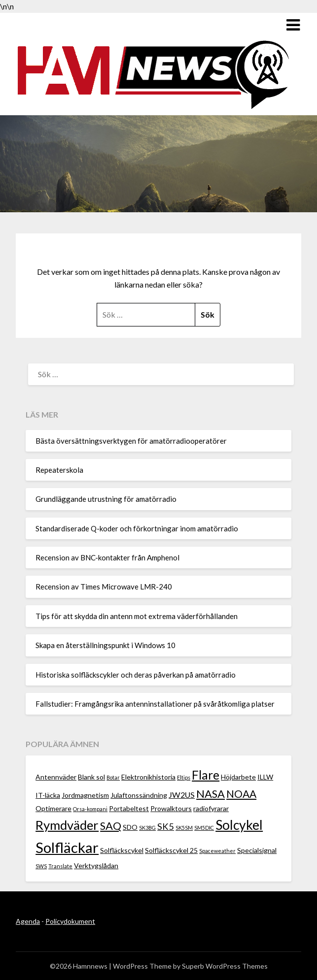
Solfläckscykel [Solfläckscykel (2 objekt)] (122, 850)
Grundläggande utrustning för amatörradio (106, 499)
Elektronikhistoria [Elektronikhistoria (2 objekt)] (148, 777)
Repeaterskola (59, 470)
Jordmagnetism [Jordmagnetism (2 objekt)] (85, 795)
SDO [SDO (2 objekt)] (130, 827)
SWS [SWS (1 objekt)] (41, 866)
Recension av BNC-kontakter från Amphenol (107, 557)
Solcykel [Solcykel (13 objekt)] (239, 825)
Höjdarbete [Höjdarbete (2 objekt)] (238, 777)
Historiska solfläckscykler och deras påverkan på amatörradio (136, 675)
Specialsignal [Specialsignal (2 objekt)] (257, 850)
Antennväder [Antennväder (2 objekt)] (56, 777)
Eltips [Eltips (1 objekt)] (184, 777)
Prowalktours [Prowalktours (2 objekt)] (171, 808)
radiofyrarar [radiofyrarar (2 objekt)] (211, 808)
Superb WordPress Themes (225, 966)
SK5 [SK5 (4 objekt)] (166, 826)
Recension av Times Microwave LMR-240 (104, 587)
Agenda (28, 921)
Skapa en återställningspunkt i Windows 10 (106, 645)
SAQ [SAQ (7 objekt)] (111, 826)
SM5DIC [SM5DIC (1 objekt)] (204, 828)
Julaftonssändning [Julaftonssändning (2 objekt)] (139, 795)
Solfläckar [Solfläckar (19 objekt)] (67, 847)
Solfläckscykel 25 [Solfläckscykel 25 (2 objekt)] (171, 850)
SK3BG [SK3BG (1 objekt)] (147, 828)
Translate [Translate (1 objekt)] (60, 866)
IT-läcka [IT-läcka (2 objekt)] (48, 795)
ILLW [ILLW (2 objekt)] (265, 777)
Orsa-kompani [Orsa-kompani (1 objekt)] (90, 809)
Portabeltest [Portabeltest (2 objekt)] (129, 808)
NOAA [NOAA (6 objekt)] (241, 794)
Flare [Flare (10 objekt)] (206, 775)
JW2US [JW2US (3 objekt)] (182, 795)
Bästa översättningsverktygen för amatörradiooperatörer (131, 441)
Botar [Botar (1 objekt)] (113, 777)
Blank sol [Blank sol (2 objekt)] (91, 777)
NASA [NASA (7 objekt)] (211, 794)
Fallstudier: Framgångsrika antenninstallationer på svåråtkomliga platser (155, 704)
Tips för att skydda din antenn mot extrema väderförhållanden (137, 616)
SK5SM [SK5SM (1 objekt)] (184, 828)
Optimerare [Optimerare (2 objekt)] (53, 808)
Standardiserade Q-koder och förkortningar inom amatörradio (137, 528)
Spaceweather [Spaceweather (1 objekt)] (217, 851)
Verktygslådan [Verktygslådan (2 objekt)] (96, 866)
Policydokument (70, 921)
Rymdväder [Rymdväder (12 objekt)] (67, 825)
